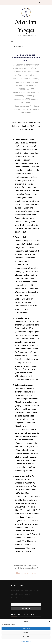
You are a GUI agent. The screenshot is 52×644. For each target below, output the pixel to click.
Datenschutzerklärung (26, 642)
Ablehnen (26, 633)
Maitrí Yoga (26, 26)
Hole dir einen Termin (26, 573)
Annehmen (26, 629)
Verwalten (26, 637)
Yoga (17, 309)
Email (13, 602)
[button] (50, 621)
